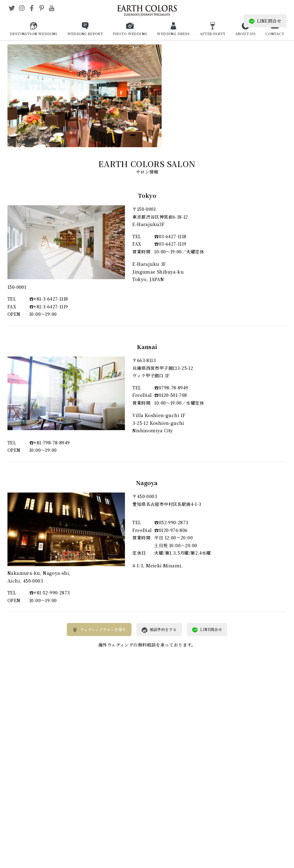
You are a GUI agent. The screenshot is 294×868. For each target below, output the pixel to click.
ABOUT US (245, 34)
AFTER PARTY (213, 34)
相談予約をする (159, 630)
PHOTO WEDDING (130, 34)
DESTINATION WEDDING (34, 34)
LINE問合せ (265, 21)
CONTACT (275, 34)
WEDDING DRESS (173, 34)
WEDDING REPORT (85, 34)
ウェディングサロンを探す (99, 630)
